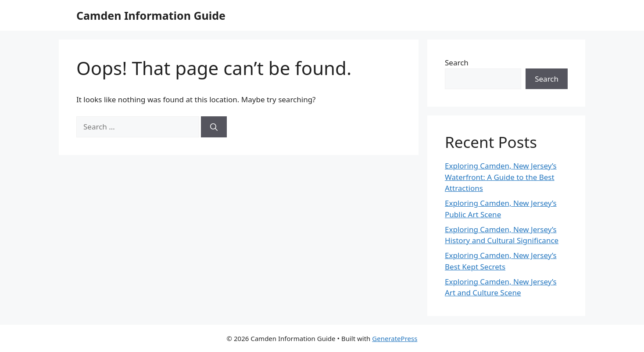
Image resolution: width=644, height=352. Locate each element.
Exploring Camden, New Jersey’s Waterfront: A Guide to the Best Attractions (501, 177)
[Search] (214, 127)
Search (457, 63)
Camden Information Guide (151, 15)
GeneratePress (395, 338)
